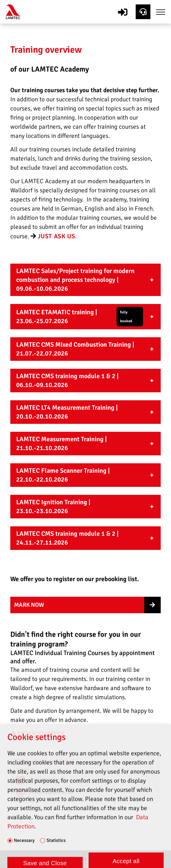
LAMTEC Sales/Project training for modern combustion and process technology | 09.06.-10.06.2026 (75, 280)
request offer (41, 734)
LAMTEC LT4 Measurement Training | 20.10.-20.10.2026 (67, 412)
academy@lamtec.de (51, 792)
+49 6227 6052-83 (47, 780)
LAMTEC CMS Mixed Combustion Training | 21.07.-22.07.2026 (75, 349)
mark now (29, 605)
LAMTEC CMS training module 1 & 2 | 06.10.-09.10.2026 (67, 380)
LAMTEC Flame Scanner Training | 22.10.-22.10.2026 (63, 475)
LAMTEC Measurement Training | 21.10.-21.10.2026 (62, 443)
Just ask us (57, 236)
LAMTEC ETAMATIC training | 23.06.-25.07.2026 (80, 317)
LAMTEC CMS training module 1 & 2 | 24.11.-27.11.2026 (67, 538)
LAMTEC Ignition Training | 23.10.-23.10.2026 (53, 506)
